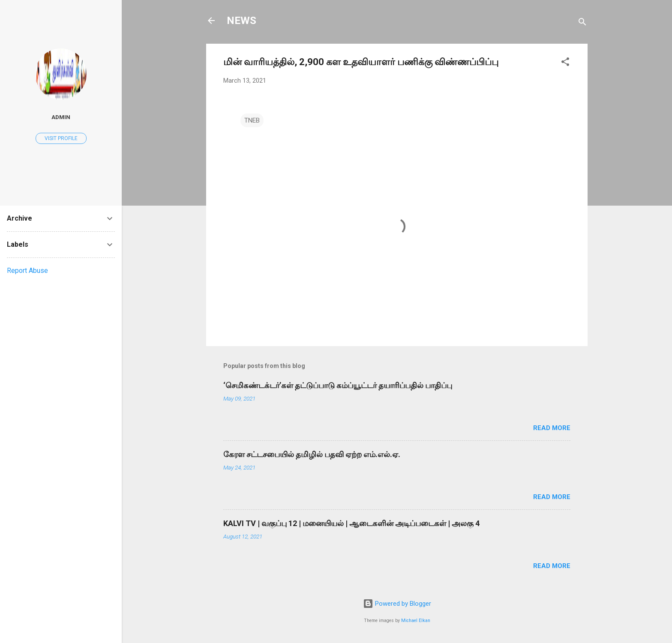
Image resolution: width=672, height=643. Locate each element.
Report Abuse (27, 271)
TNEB (252, 120)
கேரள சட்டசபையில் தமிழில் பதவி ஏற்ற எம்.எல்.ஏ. (312, 454)
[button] (565, 63)
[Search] (582, 23)
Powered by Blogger (397, 604)
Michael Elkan (416, 621)
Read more (552, 428)
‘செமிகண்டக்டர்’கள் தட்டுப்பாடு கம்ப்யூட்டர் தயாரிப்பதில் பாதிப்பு (338, 385)
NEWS (241, 21)
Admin (61, 117)
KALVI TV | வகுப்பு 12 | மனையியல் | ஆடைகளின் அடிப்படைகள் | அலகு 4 (351, 523)
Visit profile (61, 138)
